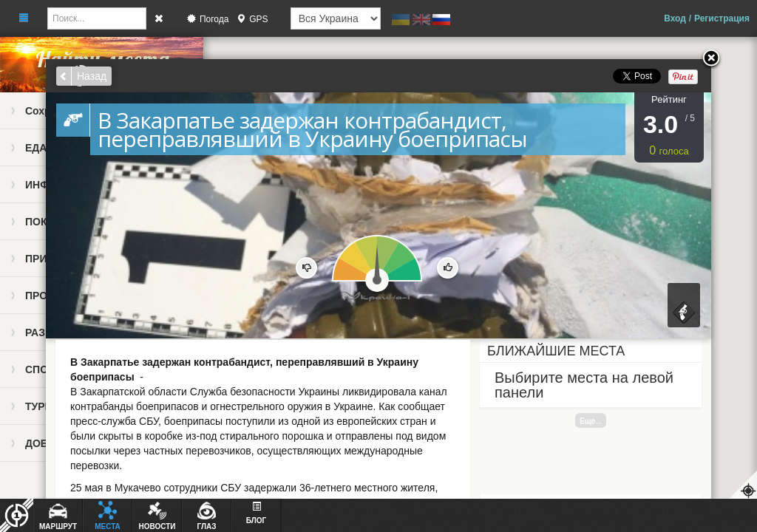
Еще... (591, 420)
